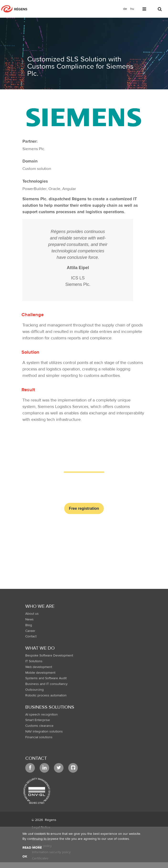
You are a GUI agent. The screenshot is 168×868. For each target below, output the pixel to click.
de (125, 9)
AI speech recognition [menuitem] (42, 715)
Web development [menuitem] (39, 667)
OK (25, 857)
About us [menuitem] (32, 614)
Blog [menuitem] (29, 625)
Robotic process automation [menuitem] (46, 695)
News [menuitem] (29, 619)
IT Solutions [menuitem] (34, 661)
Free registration (84, 508)
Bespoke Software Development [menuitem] (49, 656)
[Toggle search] (160, 10)
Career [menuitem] (30, 631)
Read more (32, 848)
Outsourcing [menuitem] (34, 690)
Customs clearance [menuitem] (39, 726)
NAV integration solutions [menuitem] (44, 732)
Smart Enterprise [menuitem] (38, 720)
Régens (51, 820)
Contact (36, 758)
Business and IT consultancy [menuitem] (46, 684)
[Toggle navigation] (145, 10)
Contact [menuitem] (31, 636)
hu (132, 9)
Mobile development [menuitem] (40, 673)
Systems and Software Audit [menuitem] (46, 678)
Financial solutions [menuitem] (39, 737)
